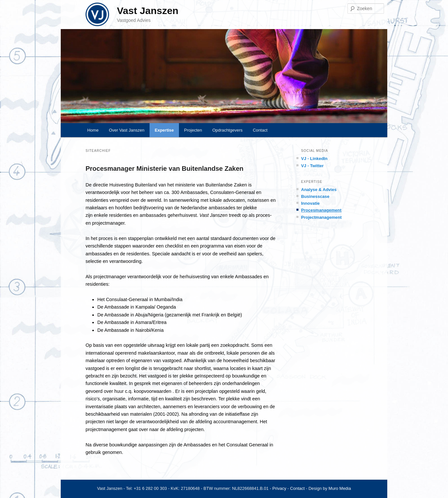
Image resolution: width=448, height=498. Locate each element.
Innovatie (310, 203)
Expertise (164, 130)
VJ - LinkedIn (314, 159)
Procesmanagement (321, 210)
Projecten (193, 130)
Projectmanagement (321, 217)
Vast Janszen (148, 11)
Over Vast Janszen (127, 130)
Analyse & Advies (319, 190)
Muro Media (340, 488)
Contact (260, 130)
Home (93, 130)
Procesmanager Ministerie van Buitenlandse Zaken (165, 169)
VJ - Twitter (312, 166)
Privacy (279, 488)
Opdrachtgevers (227, 130)
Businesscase (315, 196)
